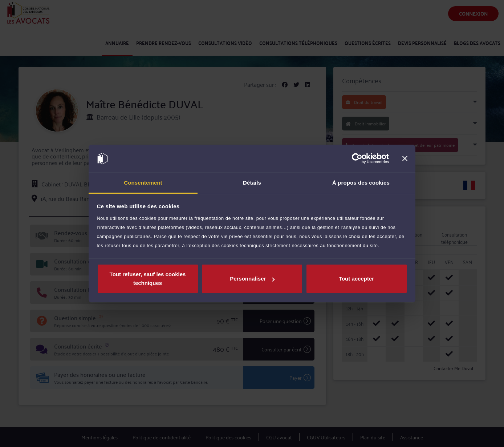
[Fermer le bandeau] (405, 159)
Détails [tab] (252, 183)
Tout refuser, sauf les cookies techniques (148, 279)
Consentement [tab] (143, 183)
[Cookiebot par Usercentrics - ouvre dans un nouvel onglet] (357, 159)
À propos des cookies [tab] (361, 183)
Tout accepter (356, 279)
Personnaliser (252, 279)
